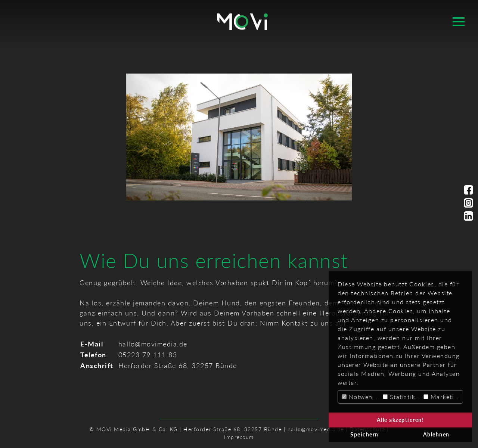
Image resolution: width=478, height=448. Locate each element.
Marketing (443, 397)
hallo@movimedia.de (153, 344)
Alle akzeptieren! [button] (401, 420)
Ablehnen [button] (436, 434)
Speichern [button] (364, 434)
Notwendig (361, 397)
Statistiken (402, 397)
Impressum (239, 437)
